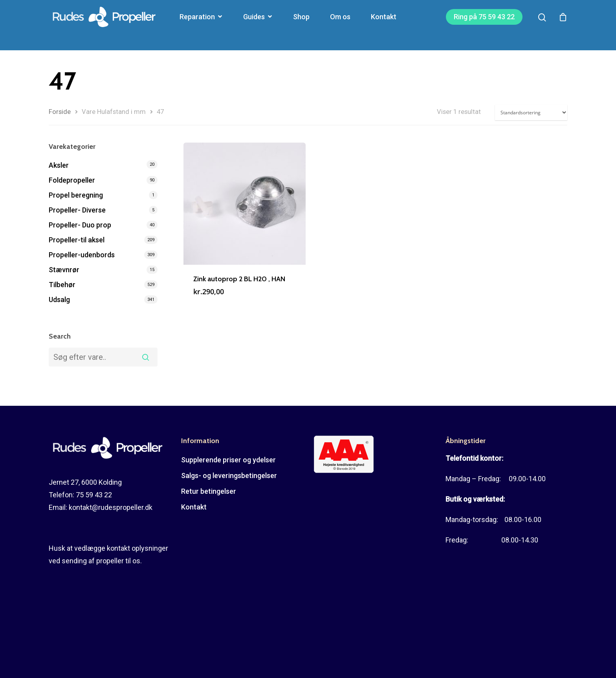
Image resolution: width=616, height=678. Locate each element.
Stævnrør (64, 270)
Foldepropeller (72, 180)
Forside (60, 112)
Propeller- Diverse (77, 210)
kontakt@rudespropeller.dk (111, 507)
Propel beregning (76, 195)
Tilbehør (62, 285)
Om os (340, 25)
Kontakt (384, 25)
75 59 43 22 (94, 495)
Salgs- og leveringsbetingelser (229, 476)
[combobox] (103, 357)
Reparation (201, 25)
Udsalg (59, 300)
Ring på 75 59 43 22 (484, 25)
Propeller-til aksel (77, 240)
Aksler (59, 165)
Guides (258, 25)
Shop (301, 25)
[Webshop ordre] (531, 113)
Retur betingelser (209, 491)
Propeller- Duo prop (80, 225)
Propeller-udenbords (82, 255)
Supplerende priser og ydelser (228, 460)
